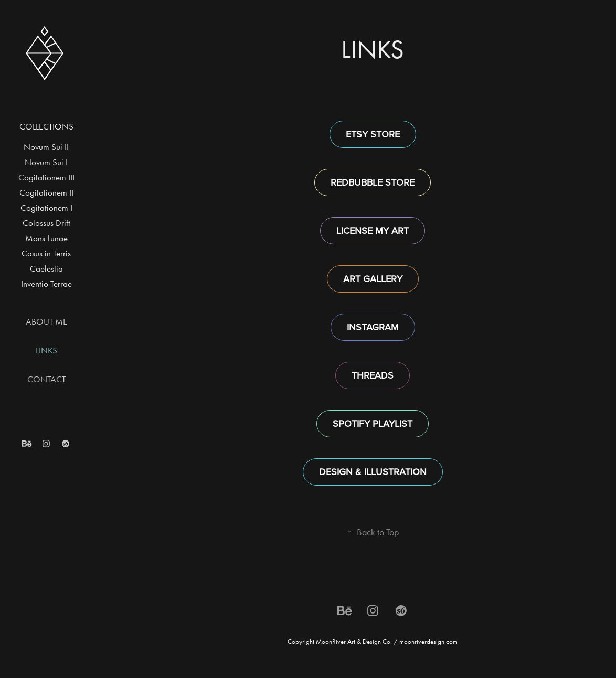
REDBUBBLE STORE (373, 182)
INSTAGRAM (373, 327)
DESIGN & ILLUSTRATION (373, 472)
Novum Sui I (46, 162)
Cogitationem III (46, 177)
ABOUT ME (46, 321)
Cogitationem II (46, 192)
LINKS (46, 350)
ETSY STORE (373, 134)
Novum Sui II (46, 147)
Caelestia (46, 268)
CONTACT (46, 379)
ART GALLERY (373, 279)
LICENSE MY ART (373, 230)
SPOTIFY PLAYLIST (373, 423)
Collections (46, 126)
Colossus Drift (46, 223)
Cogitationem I (46, 208)
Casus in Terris (46, 253)
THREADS (373, 375)
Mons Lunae (46, 238)
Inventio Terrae (46, 284)
